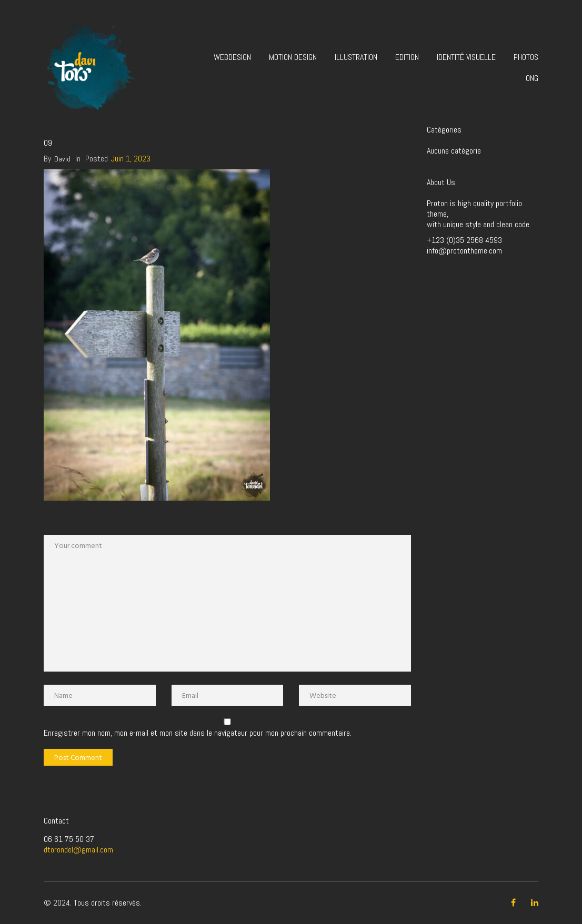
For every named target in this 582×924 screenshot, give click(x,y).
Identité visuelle (466, 57)
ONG (532, 78)
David (62, 159)
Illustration (356, 57)
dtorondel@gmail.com (78, 850)
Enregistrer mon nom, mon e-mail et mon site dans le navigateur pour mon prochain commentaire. (198, 733)
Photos (526, 57)
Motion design (293, 57)
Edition (407, 57)
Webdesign (232, 57)
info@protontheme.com (464, 251)
